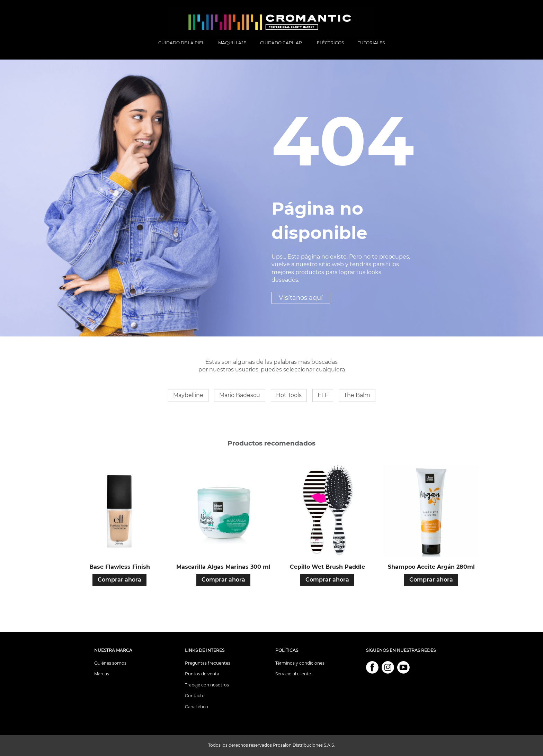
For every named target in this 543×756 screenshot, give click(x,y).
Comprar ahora (119, 580)
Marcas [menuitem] (102, 674)
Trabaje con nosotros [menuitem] (207, 685)
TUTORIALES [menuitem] (371, 43)
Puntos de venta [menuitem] (202, 674)
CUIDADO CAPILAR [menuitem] (282, 43)
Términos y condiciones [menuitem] (300, 663)
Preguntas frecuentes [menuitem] (208, 663)
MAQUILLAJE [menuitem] (232, 43)
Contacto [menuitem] (195, 696)
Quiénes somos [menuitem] (110, 663)
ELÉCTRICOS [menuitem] (330, 43)
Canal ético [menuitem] (197, 707)
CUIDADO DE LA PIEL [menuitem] (181, 43)
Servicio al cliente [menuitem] (293, 674)
